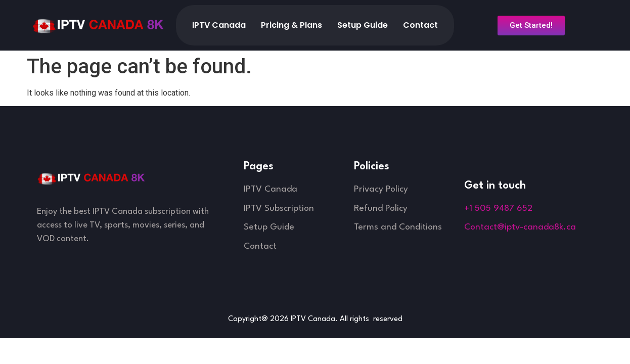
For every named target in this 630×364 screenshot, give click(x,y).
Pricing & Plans (291, 25)
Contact (420, 25)
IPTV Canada (219, 25)
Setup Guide (363, 25)
